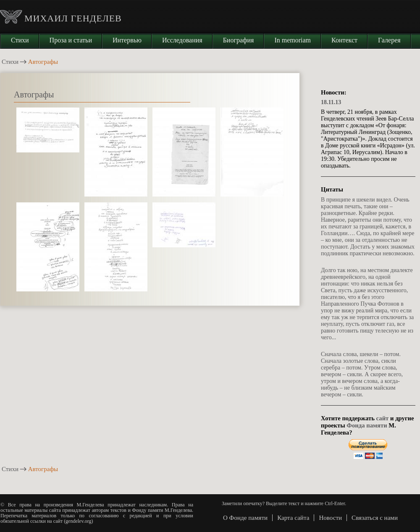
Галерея (389, 40)
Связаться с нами (375, 518)
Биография (239, 40)
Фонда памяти (367, 425)
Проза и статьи (71, 40)
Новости (330, 518)
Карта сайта (293, 518)
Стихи (20, 40)
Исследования (182, 40)
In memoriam (293, 40)
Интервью (127, 40)
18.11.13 (331, 102)
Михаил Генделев (73, 18)
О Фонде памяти (245, 518)
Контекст (344, 40)
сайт (383, 418)
